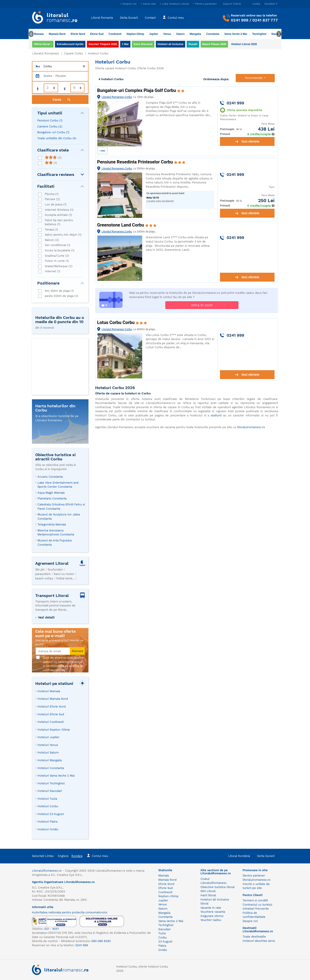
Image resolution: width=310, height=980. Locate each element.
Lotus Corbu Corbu (116, 322)
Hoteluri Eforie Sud (51, 714)
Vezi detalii (46, 617)
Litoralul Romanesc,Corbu (117, 97)
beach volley (44, 578)
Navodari (164, 929)
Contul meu (173, 17)
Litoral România (239, 856)
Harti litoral (208, 895)
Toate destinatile (254, 937)
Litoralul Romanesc (46, 53)
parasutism (43, 574)
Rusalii (193, 44)
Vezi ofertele (247, 141)
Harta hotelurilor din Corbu (55, 408)
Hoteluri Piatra (47, 822)
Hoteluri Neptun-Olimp (54, 730)
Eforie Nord (78, 34)
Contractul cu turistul (257, 905)
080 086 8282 (101, 941)
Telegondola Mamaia (52, 524)
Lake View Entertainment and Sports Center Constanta (58, 485)
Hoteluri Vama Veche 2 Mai (56, 776)
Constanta (213, 34)
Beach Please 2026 (214, 44)
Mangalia (195, 34)
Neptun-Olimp (135, 34)
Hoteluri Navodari (50, 791)
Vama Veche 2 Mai (236, 34)
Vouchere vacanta (213, 912)
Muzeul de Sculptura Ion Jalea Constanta (59, 517)
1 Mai (125, 44)
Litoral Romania (102, 18)
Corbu (163, 937)
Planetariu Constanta (52, 498)
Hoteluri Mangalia (50, 760)
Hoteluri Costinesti (51, 722)
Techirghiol (259, 34)
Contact (150, 18)
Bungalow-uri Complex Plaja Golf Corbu (137, 90)
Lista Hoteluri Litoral (176, 4)
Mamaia (39, 34)
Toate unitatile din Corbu (57, 138)
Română (77, 856)
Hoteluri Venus (48, 745)
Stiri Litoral (208, 891)
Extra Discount (143, 44)
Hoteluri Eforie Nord (52, 707)
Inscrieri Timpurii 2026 (103, 44)
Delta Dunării (266, 856)
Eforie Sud (97, 34)
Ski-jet (40, 570)
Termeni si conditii (255, 900)
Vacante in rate (211, 908)
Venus (167, 34)
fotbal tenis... (65, 578)
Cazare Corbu (74, 53)
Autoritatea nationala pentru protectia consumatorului (70, 912)
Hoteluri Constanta (51, 768)
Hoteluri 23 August (51, 814)
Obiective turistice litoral (218, 887)
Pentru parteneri (206, 4)
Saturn (180, 34)
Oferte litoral (42, 44)
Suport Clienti (232, 4)
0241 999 (240, 20)
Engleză (63, 856)
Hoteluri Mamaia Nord (53, 699)
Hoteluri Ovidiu (48, 829)
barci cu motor (64, 574)
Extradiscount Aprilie (70, 44)
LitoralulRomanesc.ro (47, 871)
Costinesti (115, 34)
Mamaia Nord (57, 34)
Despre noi (129, 4)
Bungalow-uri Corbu (53, 132)
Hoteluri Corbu (48, 806)
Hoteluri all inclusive (171, 44)
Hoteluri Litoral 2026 (244, 44)
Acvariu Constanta (50, 477)
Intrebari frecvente (256, 909)
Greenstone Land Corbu (121, 225)
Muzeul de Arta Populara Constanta (55, 543)
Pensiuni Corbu (50, 120)
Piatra (162, 946)
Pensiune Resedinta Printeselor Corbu (136, 162)
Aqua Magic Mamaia (51, 493)
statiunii (216, 415)
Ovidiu (163, 950)
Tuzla (162, 933)
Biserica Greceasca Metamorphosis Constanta (56, 533)
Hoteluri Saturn (48, 752)
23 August (165, 941)
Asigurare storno (212, 916)
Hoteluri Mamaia (49, 691)
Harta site (149, 4)
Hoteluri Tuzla (47, 799)
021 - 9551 (52, 929)
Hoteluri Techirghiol (51, 783)
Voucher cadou (211, 920)
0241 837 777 (265, 20)
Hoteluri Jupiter (48, 737)
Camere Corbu (50, 126)
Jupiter (154, 34)
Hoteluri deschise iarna (259, 941)
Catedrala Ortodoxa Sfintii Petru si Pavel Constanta (61, 507)
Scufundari (55, 570)
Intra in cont (202, 305)
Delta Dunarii (129, 18)
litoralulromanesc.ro (251, 427)
